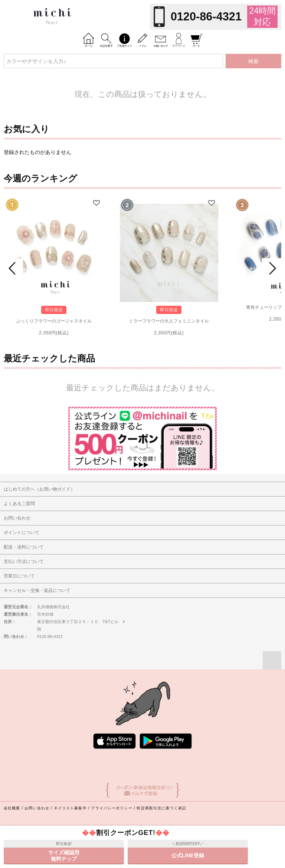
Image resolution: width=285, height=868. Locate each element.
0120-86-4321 (206, 17)
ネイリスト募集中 (70, 808)
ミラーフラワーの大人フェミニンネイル (169, 321)
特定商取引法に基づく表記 (161, 808)
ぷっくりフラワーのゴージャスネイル (54, 321)
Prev (13, 268)
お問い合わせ (37, 808)
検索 (253, 61)
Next (272, 268)
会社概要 (12, 808)
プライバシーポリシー (112, 808)
